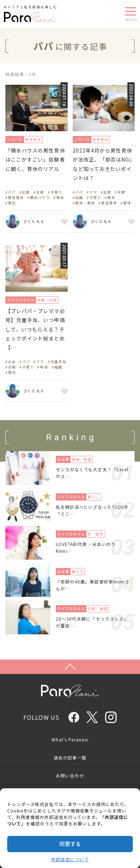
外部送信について (70, 859)
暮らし (93, 497)
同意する (70, 844)
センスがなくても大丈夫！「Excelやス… (92, 473)
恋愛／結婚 (97, 609)
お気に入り (63, 221)
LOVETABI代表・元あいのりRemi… (86, 547)
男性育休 (33, 139)
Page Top (70, 667)
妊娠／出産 (47, 300)
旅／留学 (95, 534)
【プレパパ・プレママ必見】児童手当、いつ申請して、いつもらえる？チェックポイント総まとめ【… (35, 329)
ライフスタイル (21, 300)
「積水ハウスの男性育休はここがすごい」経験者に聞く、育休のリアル (35, 159)
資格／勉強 (82, 459)
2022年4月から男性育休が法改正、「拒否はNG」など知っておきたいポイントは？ (103, 164)
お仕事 (63, 459)
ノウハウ (15, 139)
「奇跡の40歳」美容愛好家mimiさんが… (93, 585)
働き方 (78, 571)
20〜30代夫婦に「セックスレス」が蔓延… (92, 622)
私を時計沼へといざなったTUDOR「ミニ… (92, 510)
